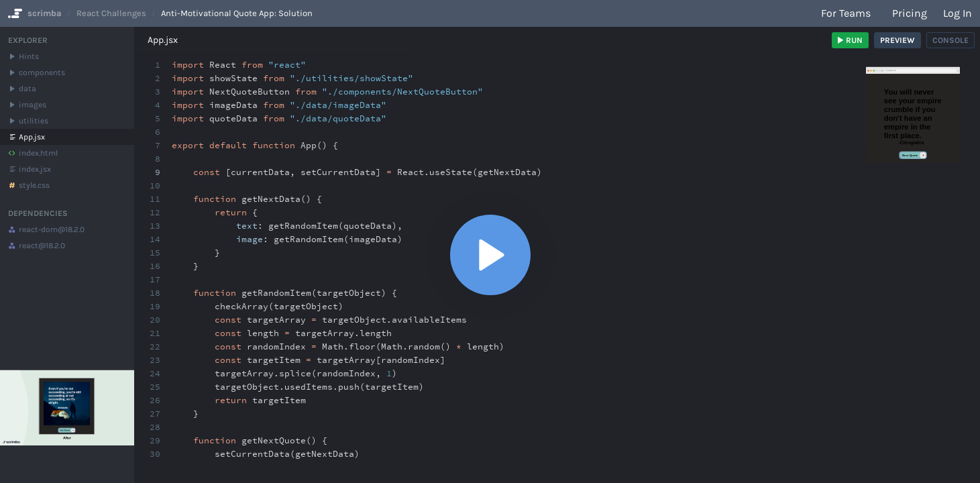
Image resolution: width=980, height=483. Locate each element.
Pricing (910, 13)
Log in (958, 13)
